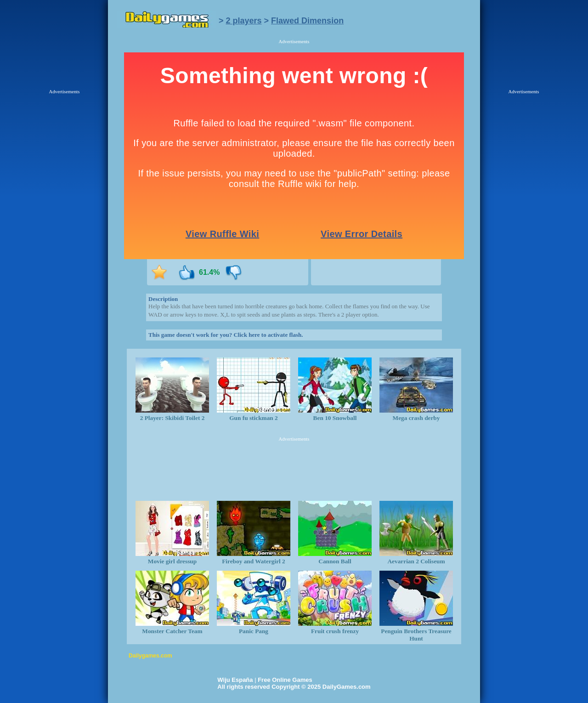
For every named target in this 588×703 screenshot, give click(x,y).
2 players (244, 21)
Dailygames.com (150, 656)
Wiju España (235, 680)
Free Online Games (285, 680)
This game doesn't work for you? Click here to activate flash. (226, 335)
